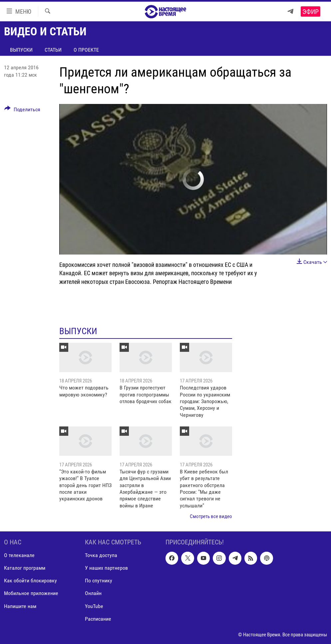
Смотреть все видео (211, 516)
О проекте (86, 50)
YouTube (94, 606)
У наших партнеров (106, 568)
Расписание (98, 619)
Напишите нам (20, 606)
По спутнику (99, 581)
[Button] (22, 111)
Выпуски (21, 50)
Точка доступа (101, 555)
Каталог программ (25, 568)
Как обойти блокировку (30, 581)
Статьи (53, 50)
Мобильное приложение (31, 593)
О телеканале (19, 555)
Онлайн (93, 593)
